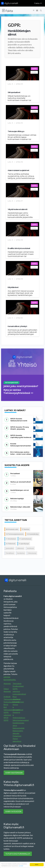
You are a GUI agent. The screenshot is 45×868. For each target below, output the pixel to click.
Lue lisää (21, 866)
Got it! (37, 864)
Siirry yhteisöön (13, 811)
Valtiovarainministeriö (12, 710)
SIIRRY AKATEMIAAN (14, 773)
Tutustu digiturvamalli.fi (18, 854)
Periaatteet (17, 736)
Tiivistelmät (17, 683)
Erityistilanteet (18, 702)
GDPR (6, 720)
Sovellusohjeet (18, 686)
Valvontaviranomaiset (21, 720)
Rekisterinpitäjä (18, 728)
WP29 (6, 718)
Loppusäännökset (19, 694)
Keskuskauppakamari (12, 702)
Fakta (38, 3)
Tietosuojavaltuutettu (12, 699)
